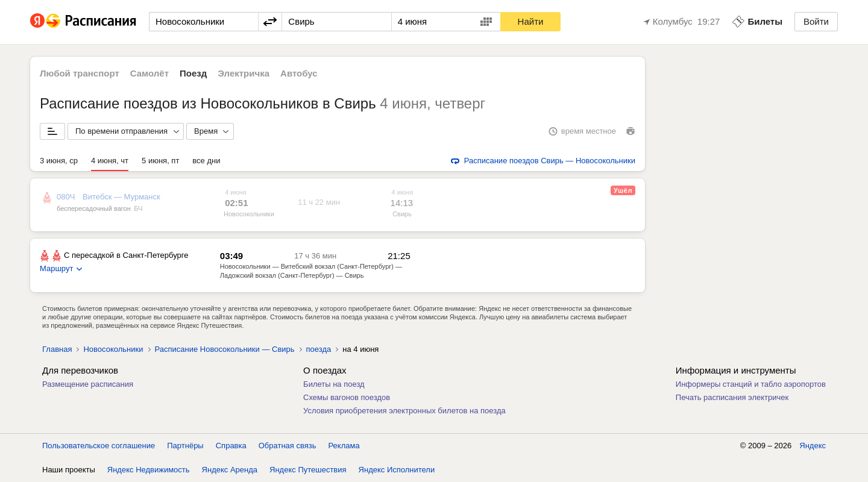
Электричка (244, 73)
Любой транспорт (80, 73)
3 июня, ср (59, 161)
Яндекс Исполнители (397, 470)
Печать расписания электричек (732, 397)
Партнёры (185, 446)
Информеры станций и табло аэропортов (751, 384)
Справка (231, 446)
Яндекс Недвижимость (149, 470)
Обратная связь (288, 446)
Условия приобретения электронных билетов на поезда (404, 411)
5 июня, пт (160, 161)
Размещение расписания (88, 384)
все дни (206, 161)
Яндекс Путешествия (308, 470)
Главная (57, 349)
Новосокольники (249, 214)
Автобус (299, 73)
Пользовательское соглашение (99, 446)
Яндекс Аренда (230, 470)
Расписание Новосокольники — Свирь (225, 349)
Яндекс (813, 446)
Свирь (402, 214)
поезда (319, 349)
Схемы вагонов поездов (347, 397)
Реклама (344, 446)
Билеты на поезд (334, 384)
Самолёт (149, 73)
